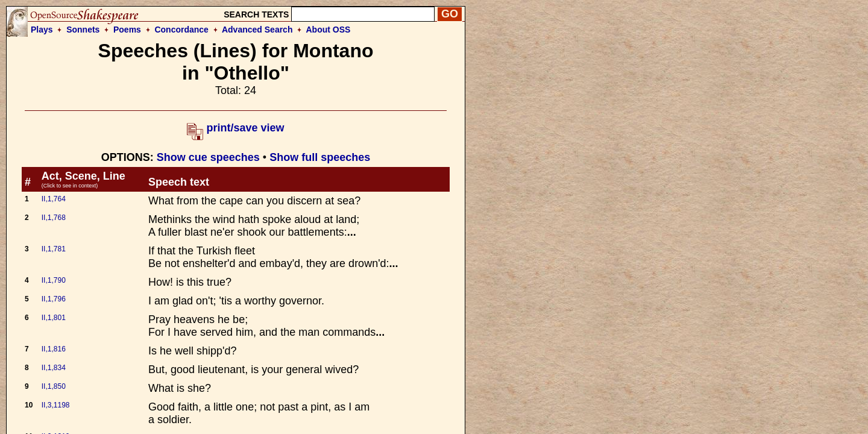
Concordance (181, 30)
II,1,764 (54, 199)
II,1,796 (54, 299)
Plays (42, 30)
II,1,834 (54, 368)
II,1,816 (54, 349)
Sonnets (83, 30)
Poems (127, 30)
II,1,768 (54, 218)
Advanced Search (257, 30)
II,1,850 (54, 386)
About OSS (329, 30)
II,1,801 (54, 318)
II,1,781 (54, 249)
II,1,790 (54, 280)
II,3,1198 (56, 405)
